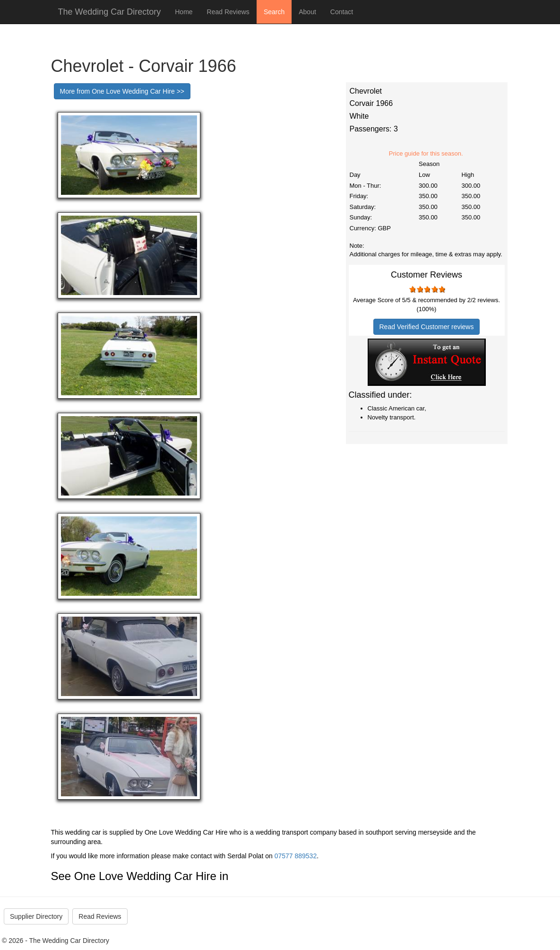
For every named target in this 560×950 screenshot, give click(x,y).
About (307, 12)
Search (274, 12)
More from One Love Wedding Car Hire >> (122, 91)
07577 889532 (296, 856)
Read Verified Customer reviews (427, 327)
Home (184, 12)
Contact (342, 12)
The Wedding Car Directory (110, 12)
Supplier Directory (36, 916)
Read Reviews (228, 12)
